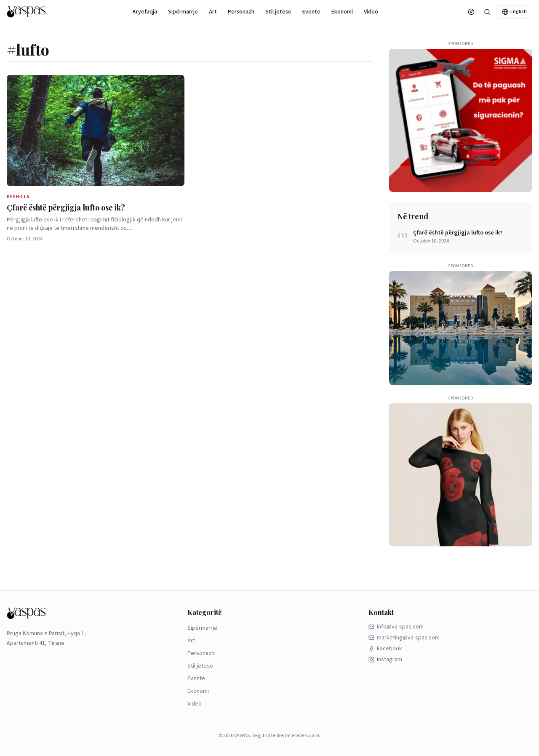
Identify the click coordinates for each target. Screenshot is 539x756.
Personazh (241, 12)
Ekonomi (342, 12)
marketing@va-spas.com (404, 638)
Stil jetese (278, 12)
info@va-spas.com (396, 627)
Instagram (385, 660)
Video (371, 12)
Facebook (385, 649)
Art (213, 12)
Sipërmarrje (183, 12)
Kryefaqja (145, 12)
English (514, 12)
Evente (311, 12)
